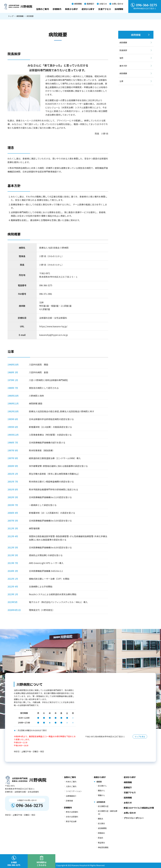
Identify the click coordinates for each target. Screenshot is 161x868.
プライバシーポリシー (134, 818)
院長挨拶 (123, 50)
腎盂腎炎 (101, 843)
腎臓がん (101, 795)
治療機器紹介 (71, 796)
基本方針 (123, 66)
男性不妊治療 (71, 821)
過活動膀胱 (102, 828)
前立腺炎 (101, 823)
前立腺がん (102, 786)
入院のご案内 (71, 786)
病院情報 (78, 4)
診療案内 (57, 9)
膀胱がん (101, 790)
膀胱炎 (100, 819)
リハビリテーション (74, 791)
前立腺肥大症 (103, 806)
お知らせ (103, 4)
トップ (11, 16)
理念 (121, 58)
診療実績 (69, 801)
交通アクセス (105, 9)
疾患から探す (71, 9)
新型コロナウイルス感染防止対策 (139, 808)
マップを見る (140, 737)
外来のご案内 (71, 782)
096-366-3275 (30, 805)
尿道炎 (100, 838)
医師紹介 (91, 4)
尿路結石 (101, 833)
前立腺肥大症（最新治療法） (108, 812)
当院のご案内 (43, 9)
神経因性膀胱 (103, 847)
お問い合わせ (118, 4)
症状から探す (88, 9)
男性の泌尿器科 (72, 812)
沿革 (121, 81)
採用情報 (119, 9)
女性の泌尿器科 (72, 817)
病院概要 (123, 42)
